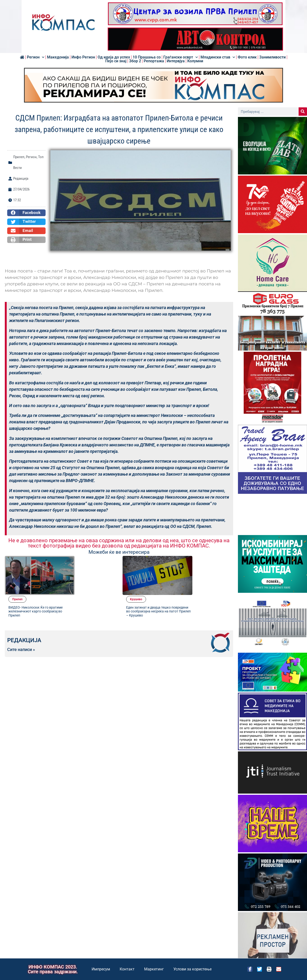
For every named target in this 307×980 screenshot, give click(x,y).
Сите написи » (21, 610)
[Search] (303, 112)
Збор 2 (135, 61)
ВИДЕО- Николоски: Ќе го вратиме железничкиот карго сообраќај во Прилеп (87, 574)
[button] (26, 213)
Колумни (195, 61)
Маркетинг (154, 969)
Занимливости (272, 57)
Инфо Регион (83, 57)
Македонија (58, 57)
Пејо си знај (116, 61)
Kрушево (192, 560)
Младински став (218, 57)
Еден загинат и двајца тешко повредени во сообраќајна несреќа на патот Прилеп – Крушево (204, 574)
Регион (36, 57)
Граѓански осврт (181, 57)
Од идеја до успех (114, 57)
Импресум (101, 969)
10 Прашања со (147, 57)
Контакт (127, 969)
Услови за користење (192, 969)
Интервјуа (176, 61)
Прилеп (19, 157)
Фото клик (247, 57)
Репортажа (154, 61)
